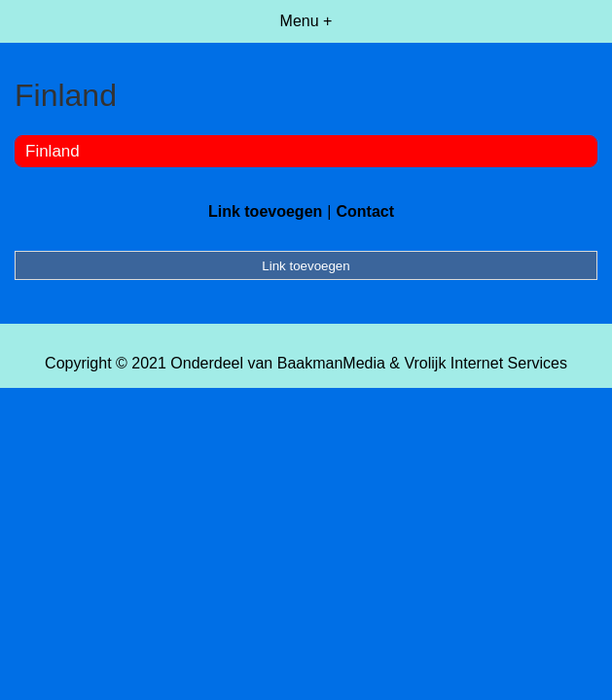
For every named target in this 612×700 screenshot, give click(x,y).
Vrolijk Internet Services (485, 363)
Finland (53, 151)
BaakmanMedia (331, 363)
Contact (365, 211)
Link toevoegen (265, 211)
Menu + (306, 21)
